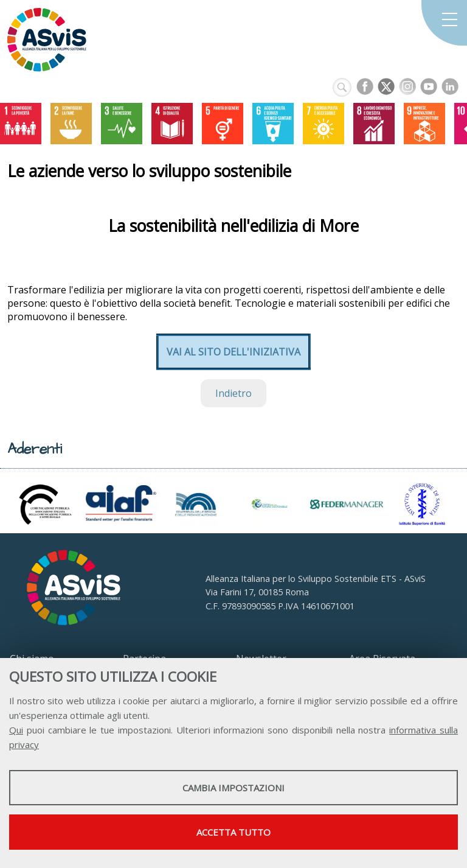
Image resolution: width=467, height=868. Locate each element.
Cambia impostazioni (233, 788)
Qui (16, 730)
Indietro (233, 393)
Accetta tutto (233, 832)
